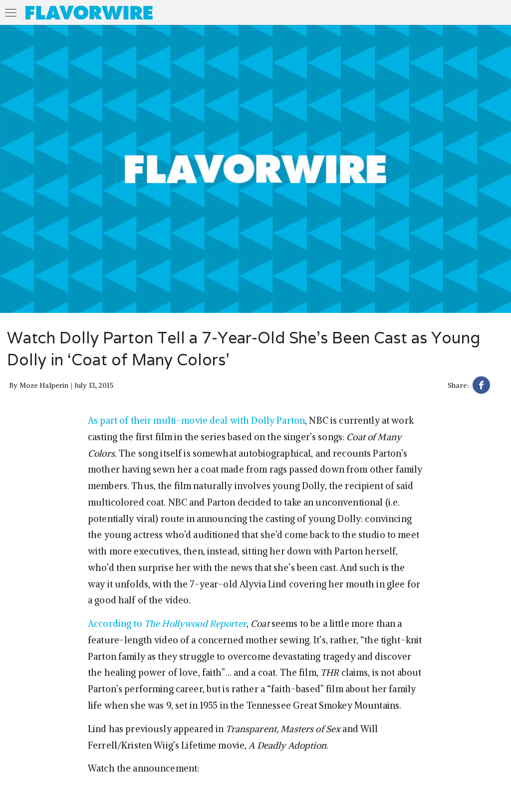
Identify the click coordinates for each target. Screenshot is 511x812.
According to (167, 624)
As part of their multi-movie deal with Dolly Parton (196, 420)
